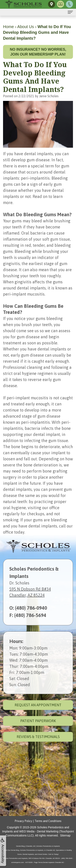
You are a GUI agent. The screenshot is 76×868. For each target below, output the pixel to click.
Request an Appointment (38, 705)
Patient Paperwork (38, 721)
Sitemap (65, 835)
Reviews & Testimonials (38, 737)
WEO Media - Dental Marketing (39, 831)
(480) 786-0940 (31, 608)
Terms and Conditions (48, 821)
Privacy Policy (23, 821)
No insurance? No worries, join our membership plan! (38, 52)
